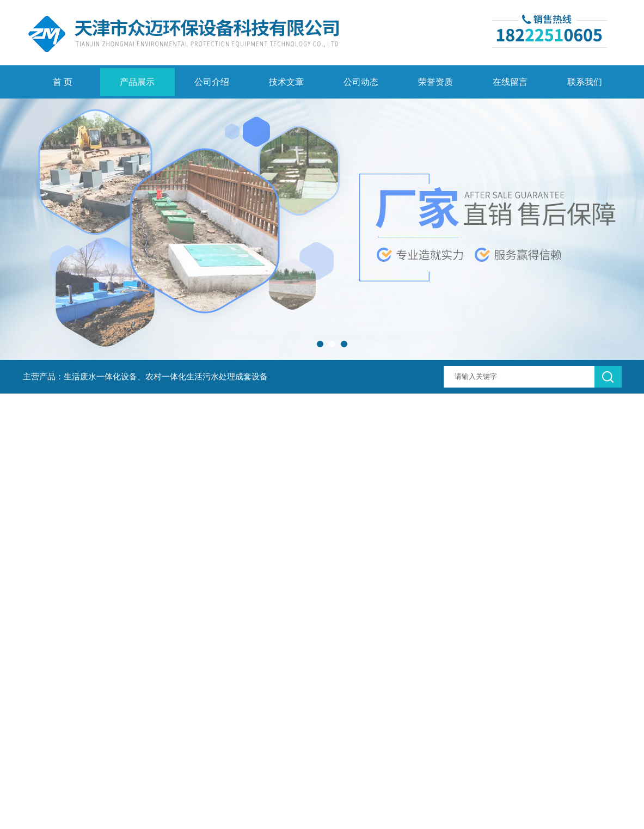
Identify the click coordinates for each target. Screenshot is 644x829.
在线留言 (510, 82)
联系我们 (585, 82)
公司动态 (361, 82)
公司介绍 (212, 82)
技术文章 (286, 82)
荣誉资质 (436, 82)
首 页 (63, 82)
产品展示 (137, 82)
